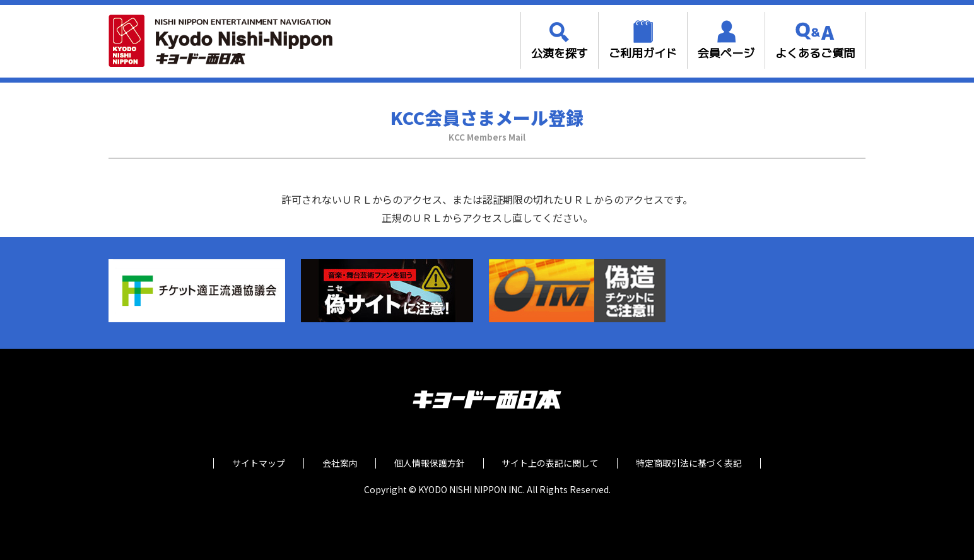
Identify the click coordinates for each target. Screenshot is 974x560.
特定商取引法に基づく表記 (693, 463)
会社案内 (337, 463)
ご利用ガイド (643, 53)
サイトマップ (254, 463)
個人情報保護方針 (430, 463)
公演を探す (560, 53)
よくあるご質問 (815, 53)
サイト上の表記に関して (553, 463)
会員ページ (726, 53)
